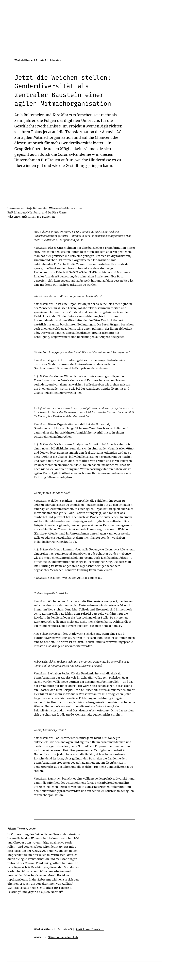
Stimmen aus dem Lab (63, 937)
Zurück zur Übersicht (90, 929)
